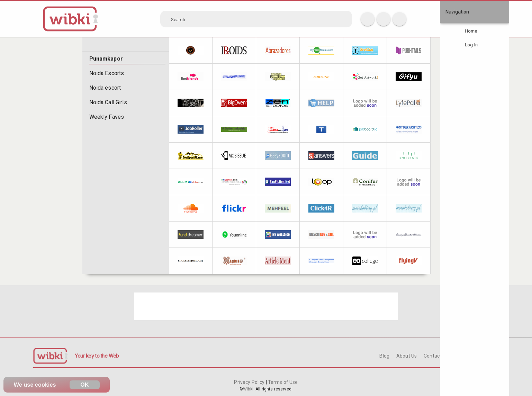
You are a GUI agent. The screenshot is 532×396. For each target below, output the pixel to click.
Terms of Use (282, 382)
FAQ (460, 356)
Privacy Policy (250, 382)
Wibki (248, 389)
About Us (407, 356)
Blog (384, 356)
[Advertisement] (266, 306)
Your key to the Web (97, 356)
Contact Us (436, 356)
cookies (46, 385)
